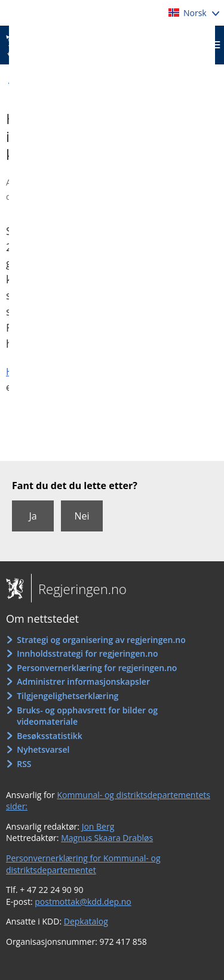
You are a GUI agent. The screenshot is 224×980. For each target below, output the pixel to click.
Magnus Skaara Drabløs (107, 838)
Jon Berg (98, 826)
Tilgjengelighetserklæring (67, 696)
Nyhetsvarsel (43, 749)
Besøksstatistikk (50, 736)
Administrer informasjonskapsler (83, 681)
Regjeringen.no (79, 589)
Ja (33, 516)
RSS (24, 764)
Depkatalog (86, 921)
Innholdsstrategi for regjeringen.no (87, 653)
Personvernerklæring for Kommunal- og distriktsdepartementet (83, 864)
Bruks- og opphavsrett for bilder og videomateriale (87, 716)
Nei (82, 516)
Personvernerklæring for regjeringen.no (97, 668)
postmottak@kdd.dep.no (83, 902)
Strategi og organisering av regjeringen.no (101, 640)
